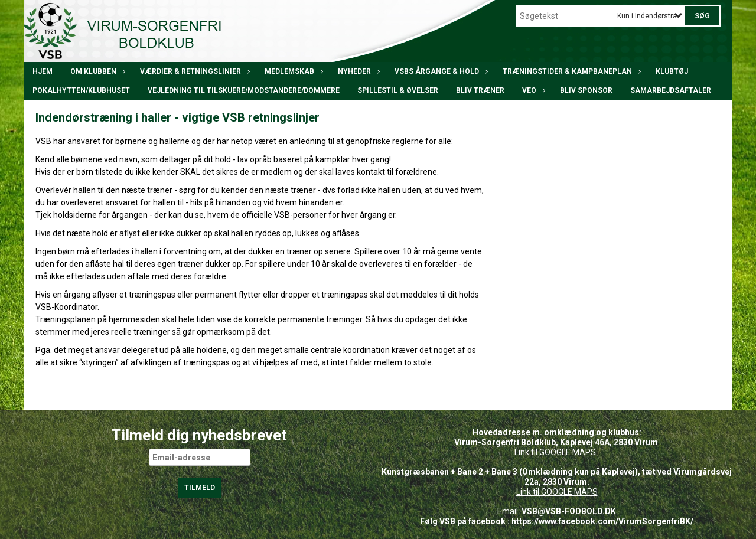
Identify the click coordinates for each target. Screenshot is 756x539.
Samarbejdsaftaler (671, 90)
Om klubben (96, 71)
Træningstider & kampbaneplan (570, 71)
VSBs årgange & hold (440, 71)
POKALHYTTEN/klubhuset (81, 90)
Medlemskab (292, 71)
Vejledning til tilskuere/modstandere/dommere (244, 90)
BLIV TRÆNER (480, 90)
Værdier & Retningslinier (193, 71)
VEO (532, 90)
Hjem (43, 71)
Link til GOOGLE (542, 452)
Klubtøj (672, 71)
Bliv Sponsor (586, 90)
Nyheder (357, 71)
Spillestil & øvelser (398, 90)
